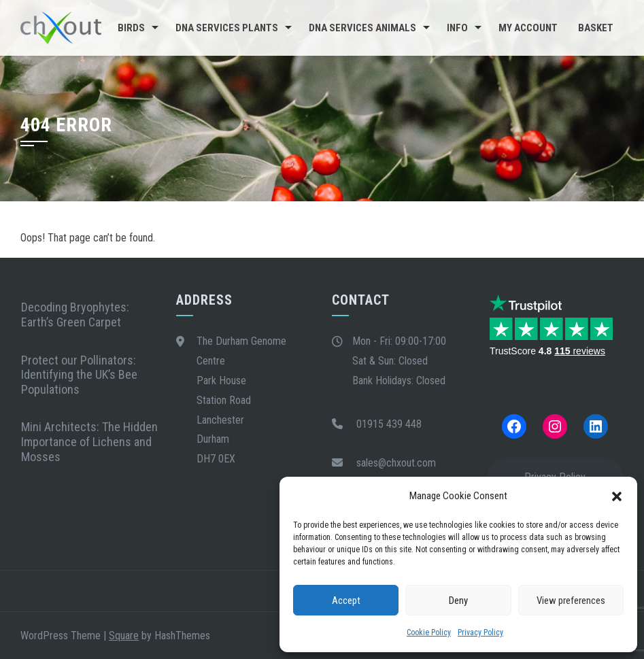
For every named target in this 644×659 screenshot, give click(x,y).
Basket (596, 28)
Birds (131, 28)
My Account (528, 28)
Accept (346, 601)
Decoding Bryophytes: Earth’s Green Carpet (75, 315)
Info (457, 28)
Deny (458, 601)
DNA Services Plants (227, 28)
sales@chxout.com (396, 463)
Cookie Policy (429, 632)
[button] (617, 496)
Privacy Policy (480, 632)
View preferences (571, 601)
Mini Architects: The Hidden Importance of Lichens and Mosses (89, 441)
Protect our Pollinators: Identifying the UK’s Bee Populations (79, 375)
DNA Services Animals (362, 28)
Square (124, 636)
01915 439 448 (389, 424)
